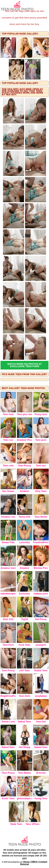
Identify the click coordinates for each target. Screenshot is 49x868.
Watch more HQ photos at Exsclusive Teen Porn (24, 365)
